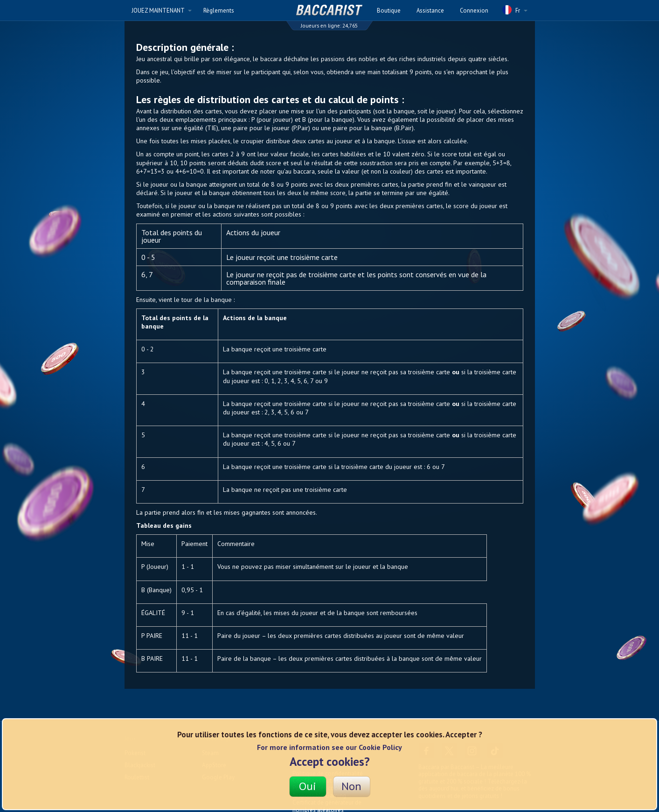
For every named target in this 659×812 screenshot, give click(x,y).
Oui (308, 786)
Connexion (474, 10)
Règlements (219, 10)
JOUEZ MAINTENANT (162, 10)
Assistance (430, 10)
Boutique (389, 10)
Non (351, 786)
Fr (515, 10)
